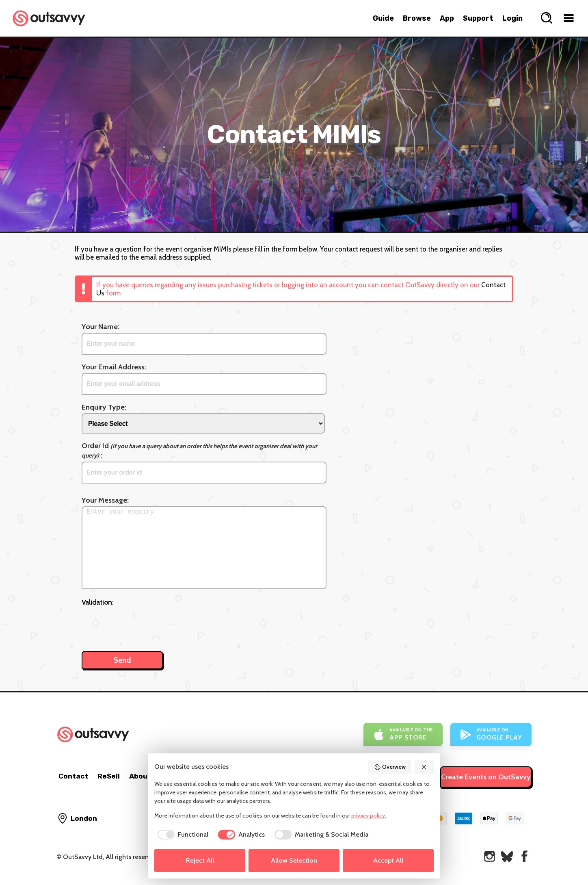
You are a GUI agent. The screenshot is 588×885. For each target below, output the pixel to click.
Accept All (388, 860)
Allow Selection (294, 860)
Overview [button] (390, 767)
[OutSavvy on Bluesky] (507, 856)
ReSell (109, 776)
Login (512, 18)
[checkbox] (181, 835)
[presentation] (143, 625)
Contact (73, 776)
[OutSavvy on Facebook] (524, 856)
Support (478, 18)
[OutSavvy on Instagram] (490, 856)
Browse (417, 18)
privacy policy (368, 816)
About (140, 776)
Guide (383, 18)
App (447, 18)
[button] (424, 767)
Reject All (200, 860)
